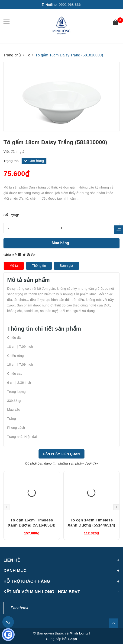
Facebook (19, 608)
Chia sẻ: (10, 255)
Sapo (73, 639)
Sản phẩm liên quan (61, 454)
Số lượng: (11, 215)
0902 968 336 (70, 5)
